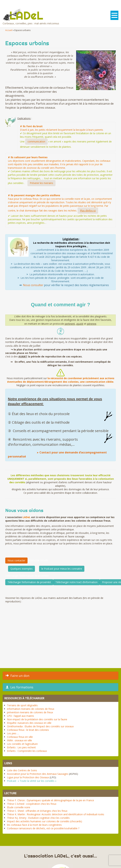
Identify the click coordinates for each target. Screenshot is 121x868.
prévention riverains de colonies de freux (30, 712)
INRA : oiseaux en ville (19, 740)
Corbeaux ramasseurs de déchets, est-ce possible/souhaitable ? (43, 828)
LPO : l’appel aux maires (21, 716)
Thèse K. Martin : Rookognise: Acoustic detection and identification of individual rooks (56, 814)
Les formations (19, 687)
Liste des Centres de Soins (22, 770)
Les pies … (13, 733)
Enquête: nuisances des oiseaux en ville (29, 723)
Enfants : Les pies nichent (21, 747)
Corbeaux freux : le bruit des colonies (28, 730)
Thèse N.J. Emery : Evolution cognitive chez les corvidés (38, 818)
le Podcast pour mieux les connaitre (62, 569)
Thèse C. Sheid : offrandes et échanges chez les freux (37, 811)
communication (36, 141)
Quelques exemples (21, 569)
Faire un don (17, 676)
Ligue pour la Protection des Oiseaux (28, 777)
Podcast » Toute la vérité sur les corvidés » (32, 781)
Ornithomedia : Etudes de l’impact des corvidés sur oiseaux (40, 726)
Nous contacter (16, 560)
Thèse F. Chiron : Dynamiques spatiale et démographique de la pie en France (51, 800)
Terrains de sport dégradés (22, 705)
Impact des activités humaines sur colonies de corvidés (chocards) (45, 821)
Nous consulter (33, 285)
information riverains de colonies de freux (31, 709)
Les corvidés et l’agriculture (22, 744)
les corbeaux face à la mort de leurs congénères (34, 825)
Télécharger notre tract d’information (76, 582)
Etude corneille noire (19, 807)
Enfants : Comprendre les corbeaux (27, 751)
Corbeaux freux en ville (20, 737)
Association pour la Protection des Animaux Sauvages (38, 774)
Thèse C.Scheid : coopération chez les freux (32, 804)
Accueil (9, 30)
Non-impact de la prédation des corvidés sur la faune (37, 719)
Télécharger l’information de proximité (29, 582)
